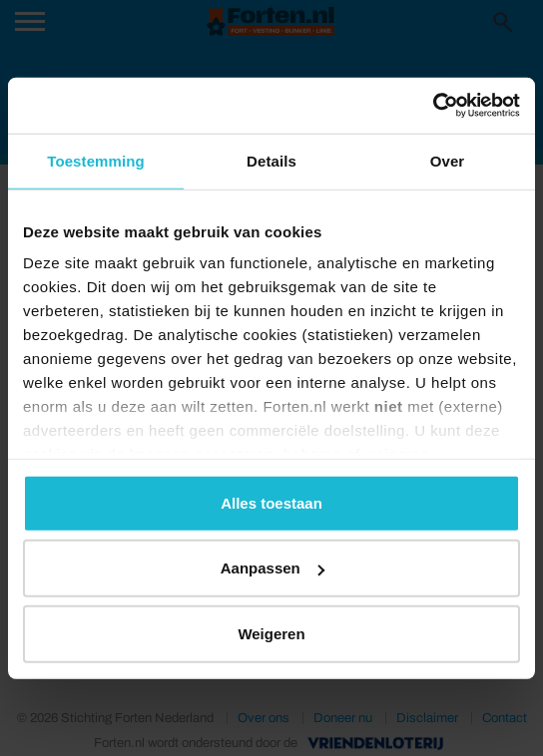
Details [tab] (271, 160)
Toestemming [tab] (96, 160)
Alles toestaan (271, 502)
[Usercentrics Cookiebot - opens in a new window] (433, 106)
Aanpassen (272, 568)
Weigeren (271, 633)
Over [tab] (448, 160)
